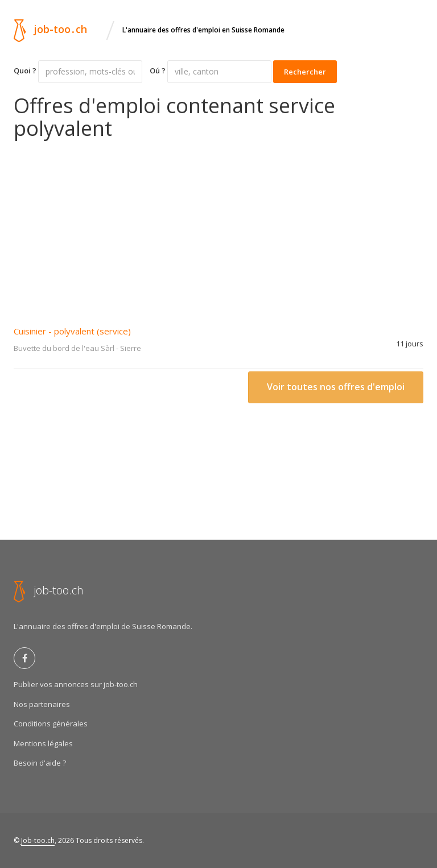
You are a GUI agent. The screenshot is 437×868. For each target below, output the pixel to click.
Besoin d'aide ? (40, 763)
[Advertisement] (218, 225)
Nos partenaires (42, 704)
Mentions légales (43, 743)
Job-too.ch (38, 840)
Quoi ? (25, 71)
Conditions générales (51, 724)
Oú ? (158, 71)
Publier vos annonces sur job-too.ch (76, 684)
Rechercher (305, 72)
